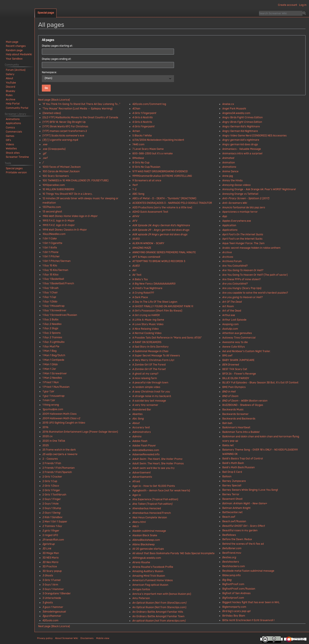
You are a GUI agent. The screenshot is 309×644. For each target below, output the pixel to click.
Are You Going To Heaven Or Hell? (243, 270)
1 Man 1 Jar (49, 369)
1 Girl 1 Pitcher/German (56, 261)
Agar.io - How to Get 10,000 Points (154, 486)
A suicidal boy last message (149, 401)
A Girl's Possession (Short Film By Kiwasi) (157, 311)
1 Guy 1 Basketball (53, 279)
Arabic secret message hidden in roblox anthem (251, 248)
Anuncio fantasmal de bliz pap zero (244, 207)
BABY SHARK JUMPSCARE (238, 360)
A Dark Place (140, 297)
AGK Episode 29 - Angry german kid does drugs (161, 230)
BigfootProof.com (233, 584)
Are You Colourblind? (235, 266)
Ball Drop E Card (232, 472)
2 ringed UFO (50, 535)
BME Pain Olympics (234, 387)
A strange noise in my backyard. (152, 396)
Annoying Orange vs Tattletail (240, 194)
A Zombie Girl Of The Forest (149, 365)
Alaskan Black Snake (145, 535)
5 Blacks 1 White (142, 136)
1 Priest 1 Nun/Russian (56, 387)
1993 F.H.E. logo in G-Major (59, 221)
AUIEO (136, 266)
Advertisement (142, 473)
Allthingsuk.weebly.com (147, 558)
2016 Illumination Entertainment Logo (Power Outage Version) (80, 432)
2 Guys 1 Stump (52, 508)
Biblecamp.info (231, 575)
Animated (228, 158)
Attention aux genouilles (237, 333)
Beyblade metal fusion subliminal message (248, 571)
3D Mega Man (51, 553)
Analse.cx (228, 104)
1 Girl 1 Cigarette (52, 243)
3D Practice (50, 566)
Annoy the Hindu (232, 180)
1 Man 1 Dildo (50, 364)
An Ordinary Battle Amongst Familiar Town (158, 616)
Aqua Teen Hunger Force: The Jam (243, 243)
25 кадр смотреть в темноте (60, 454)
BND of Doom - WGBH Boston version (245, 401)
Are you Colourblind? (235, 284)
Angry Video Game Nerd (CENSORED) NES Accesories (254, 136)
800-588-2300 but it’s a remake (153, 153)
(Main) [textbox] (48, 78)
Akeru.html (139, 522)
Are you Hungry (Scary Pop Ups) (242, 288)
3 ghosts (48, 603)
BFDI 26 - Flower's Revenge (239, 374)
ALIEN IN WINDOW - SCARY (148, 243)
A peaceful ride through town (150, 383)
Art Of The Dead (232, 302)
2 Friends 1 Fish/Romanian (59, 468)
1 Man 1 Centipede (53, 360)
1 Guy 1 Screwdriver (54, 310)
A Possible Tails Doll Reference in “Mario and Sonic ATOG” (167, 338)
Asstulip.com (230, 329)
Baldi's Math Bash (233, 463)
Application (229, 225)
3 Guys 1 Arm (50, 585)
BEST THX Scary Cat (235, 369)
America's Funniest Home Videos (153, 580)
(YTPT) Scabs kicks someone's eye (63, 136)
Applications (230, 230)
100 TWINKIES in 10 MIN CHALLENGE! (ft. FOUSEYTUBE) (75, 180)
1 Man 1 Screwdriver (55, 373)
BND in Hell (229, 392)
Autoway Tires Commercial (239, 338)
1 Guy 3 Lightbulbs (53, 342)
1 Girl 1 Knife (50, 248)
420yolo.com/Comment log (149, 104)
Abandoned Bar (142, 410)
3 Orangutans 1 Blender (57, 593)
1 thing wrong (51, 405)
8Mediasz (138, 158)
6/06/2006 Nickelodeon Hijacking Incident (158, 140)
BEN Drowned (231, 365)
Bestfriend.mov (232, 553)
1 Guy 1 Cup (49, 297)
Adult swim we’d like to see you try (154, 468)
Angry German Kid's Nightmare (241, 127)
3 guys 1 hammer (53, 607)
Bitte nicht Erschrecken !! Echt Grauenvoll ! (248, 620)
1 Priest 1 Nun (51, 382)
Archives (228, 257)
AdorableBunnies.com (146, 450)
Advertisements (142, 477)
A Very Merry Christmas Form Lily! (153, 360)
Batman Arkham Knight (236, 508)
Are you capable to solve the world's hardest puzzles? (255, 293)
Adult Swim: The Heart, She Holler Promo (157, 459)
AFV (135, 221)
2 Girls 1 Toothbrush (54, 495)
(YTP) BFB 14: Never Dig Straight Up (64, 122)
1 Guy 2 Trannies (52, 337)
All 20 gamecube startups (148, 549)
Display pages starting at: (57, 46)
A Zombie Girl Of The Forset (149, 369)
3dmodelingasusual (54, 612)
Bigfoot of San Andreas (236, 593)
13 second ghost (52, 212)
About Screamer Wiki (67, 638)
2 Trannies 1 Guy (52, 526)
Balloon (227, 476)
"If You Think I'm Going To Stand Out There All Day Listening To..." (81, 104)
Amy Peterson (141, 598)
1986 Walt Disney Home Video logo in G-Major (70, 216)
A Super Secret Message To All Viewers (156, 356)
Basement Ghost (232, 499)
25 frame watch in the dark (59, 450)
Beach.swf (229, 517)
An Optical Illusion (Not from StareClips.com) (159, 603)
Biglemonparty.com (234, 607)
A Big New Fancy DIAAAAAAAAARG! (154, 284)
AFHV (136, 216)
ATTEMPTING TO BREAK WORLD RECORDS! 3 (159, 261)
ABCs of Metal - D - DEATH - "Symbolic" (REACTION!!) (164, 198)
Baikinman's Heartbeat (236, 427)
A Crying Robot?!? (143, 293)
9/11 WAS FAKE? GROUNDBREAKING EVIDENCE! (160, 171)
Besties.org (229, 557)
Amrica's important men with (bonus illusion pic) (162, 594)
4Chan (136, 109)
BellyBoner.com (232, 548)
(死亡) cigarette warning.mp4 (60, 140)
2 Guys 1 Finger (52, 499)
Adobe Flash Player (144, 446)
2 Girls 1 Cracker (52, 477)
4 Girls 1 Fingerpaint (144, 113)
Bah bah (227, 423)
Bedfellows (229, 535)
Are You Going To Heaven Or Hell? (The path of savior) (255, 275)
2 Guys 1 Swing (51, 513)
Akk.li (136, 526)
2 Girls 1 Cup (50, 481)
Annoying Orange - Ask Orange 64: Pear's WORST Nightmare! (259, 189)
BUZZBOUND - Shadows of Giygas (243, 405)
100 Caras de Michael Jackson (61, 171)
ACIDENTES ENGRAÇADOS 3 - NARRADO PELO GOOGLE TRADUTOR (172, 203)
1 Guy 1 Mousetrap (53, 306)
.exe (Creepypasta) (54, 149)
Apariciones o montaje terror (240, 212)
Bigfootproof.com (233, 598)
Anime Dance (230, 171)
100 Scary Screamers (56, 176)
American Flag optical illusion (150, 585)
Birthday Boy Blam (234, 616)
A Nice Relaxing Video (146, 329)
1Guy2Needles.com (54, 234)
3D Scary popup (52, 571)
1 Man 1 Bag (49, 351)
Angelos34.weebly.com (236, 113)
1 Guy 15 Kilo (50, 266)
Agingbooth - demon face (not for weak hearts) (161, 491)
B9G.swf (227, 356)
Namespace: (49, 72)
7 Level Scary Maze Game (148, 149)
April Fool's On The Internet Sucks (243, 234)
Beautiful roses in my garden (240, 530)
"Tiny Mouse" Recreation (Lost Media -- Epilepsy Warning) (78, 109)
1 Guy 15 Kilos (50, 275)
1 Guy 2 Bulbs (50, 320)
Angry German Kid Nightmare (240, 131)
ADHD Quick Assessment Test (150, 212)
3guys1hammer (52, 616)
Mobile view (103, 638)
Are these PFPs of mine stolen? (241, 279)
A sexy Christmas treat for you (151, 392)
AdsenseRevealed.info (146, 454)
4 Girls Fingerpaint (144, 127)
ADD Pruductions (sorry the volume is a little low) (162, 207)
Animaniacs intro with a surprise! (242, 153)
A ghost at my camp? (145, 374)
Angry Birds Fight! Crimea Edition (242, 117)
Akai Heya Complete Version (150, 517)
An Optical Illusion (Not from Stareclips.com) (159, 607)
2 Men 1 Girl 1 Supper (55, 522)
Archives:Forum (232, 261)
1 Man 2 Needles (52, 378)
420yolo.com (50, 620)
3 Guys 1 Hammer (53, 589)
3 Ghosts (48, 576)
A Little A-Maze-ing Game (148, 320)
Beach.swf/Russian (234, 521)
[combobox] (108, 79)
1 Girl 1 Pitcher (51, 256)
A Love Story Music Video (148, 324)
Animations (229, 167)
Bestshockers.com (234, 566)
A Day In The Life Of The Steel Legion (155, 302)
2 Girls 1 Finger (51, 490)
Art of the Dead (232, 311)
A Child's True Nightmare (147, 288)
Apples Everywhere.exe (237, 221)
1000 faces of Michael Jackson (62, 167)
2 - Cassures (50, 459)
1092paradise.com (54, 185)
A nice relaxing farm (145, 378)
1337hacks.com (52, 207)
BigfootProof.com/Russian (239, 589)
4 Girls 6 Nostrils (142, 122)
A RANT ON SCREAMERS (147, 342)
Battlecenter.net (232, 512)
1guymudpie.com (53, 409)
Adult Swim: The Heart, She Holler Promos (158, 464)
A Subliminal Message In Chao (150, 351)
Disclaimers (87, 638)
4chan (136, 131)
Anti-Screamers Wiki (235, 203)
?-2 (134, 189)
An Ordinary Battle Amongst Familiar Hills (158, 612)
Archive (227, 252)
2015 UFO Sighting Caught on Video (64, 423)
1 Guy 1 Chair (50, 293)
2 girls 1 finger (51, 531)
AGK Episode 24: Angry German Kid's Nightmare (161, 225)
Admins (137, 437)
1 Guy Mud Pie (51, 347)
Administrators (142, 432)
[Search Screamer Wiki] (281, 13)
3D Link (47, 549)
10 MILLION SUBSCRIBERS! (58, 189)
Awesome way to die (235, 342)
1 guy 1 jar (48, 391)
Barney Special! (232, 486)
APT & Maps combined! (146, 257)
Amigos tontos (141, 589)
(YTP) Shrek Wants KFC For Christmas (65, 127)
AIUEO (136, 239)
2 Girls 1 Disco (51, 486)
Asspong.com (231, 324)
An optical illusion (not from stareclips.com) (159, 621)
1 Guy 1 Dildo (50, 302)
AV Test (137, 275)
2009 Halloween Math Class (60, 414)
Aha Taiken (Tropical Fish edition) (152, 504)
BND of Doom (230, 396)
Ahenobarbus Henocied (147, 508)
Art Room (228, 306)
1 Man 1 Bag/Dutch (54, 355)
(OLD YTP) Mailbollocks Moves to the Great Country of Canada (80, 117)
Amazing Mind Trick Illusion (149, 576)
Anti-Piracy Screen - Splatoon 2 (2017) (246, 198)
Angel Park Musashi (234, 109)
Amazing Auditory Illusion (148, 571)
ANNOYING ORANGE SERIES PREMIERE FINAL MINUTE (164, 252)
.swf (45, 158)
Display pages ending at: (57, 59)
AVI (134, 270)
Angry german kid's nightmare (241, 140)
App (225, 216)
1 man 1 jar (49, 400)
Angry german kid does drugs (240, 144)
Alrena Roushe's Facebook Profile (153, 567)
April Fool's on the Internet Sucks (242, 239)
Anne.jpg (228, 176)
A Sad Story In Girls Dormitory (151, 347)
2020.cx (47, 436)
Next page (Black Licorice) (54, 100)
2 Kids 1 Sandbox (52, 517)
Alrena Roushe (141, 562)
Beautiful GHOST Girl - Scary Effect (244, 526)
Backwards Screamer (235, 414)
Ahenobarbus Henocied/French (152, 513)
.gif (44, 153)
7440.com (138, 144)
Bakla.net (228, 445)
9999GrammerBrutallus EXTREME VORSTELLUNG (162, 176)
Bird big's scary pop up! (236, 611)
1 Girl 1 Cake (50, 239)
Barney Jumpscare (234, 481)
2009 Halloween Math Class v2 (61, 418)
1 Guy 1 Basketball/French (58, 283)
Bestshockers (231, 562)
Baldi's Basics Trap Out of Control (243, 459)
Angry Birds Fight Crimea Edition (242, 122)
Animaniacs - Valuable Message (242, 149)
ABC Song (138, 194)
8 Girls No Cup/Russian (146, 167)
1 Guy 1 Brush (50, 288)
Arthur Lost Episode (234, 320)
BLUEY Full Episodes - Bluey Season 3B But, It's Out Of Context (260, 383)
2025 (46, 445)
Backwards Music (233, 410)
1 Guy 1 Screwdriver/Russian (60, 315)
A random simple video (146, 387)
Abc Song (138, 419)
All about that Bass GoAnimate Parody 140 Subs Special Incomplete (173, 553)
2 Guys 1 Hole (51, 504)
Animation (229, 163)
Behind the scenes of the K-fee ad (243, 544)
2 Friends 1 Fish (52, 463)
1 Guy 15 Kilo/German (55, 270)
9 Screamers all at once (147, 180)
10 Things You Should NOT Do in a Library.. (68, 194)
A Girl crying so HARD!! (146, 315)
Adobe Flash (140, 441)
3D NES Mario (51, 558)
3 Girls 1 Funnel (52, 580)
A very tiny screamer (145, 405)
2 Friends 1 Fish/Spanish (57, 472)
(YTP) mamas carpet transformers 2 (65, 131)
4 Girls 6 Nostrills (143, 117)
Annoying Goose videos (236, 185)
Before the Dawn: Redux (237, 539)
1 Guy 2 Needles (52, 324)
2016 (45, 427)
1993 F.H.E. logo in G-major (59, 225)
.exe (45, 144)
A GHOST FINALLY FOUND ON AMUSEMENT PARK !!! (163, 306)
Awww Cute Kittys (234, 347)
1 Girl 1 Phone (50, 252)
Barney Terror (231, 494)
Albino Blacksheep (144, 544)
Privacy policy (45, 638)
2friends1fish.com (53, 540)
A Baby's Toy (140, 279)
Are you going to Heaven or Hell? (242, 297)
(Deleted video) (52, 113)
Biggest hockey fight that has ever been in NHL (251, 602)
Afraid (136, 481)
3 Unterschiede (52, 598)
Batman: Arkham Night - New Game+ (245, 503)
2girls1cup (49, 544)
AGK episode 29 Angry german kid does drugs (160, 234)
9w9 (135, 185)
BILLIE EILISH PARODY (236, 378)
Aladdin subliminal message (149, 531)
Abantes (137, 414)
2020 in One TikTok (54, 441)
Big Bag (227, 580)
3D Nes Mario (50, 562)
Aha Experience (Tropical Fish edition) (155, 499)
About (136, 423)
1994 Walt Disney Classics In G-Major (65, 230)
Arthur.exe (229, 315)
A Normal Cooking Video (147, 333)
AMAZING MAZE (142, 248)
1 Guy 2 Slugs (50, 328)
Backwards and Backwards (239, 419)
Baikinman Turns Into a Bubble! (241, 432)
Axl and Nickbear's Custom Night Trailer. (246, 351)
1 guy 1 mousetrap (53, 396)
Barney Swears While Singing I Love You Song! (250, 490)
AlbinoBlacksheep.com (146, 540)
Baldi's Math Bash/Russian (238, 467)
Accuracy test (141, 427)
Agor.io (137, 495)
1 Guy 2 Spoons (52, 333)
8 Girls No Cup (141, 163)
